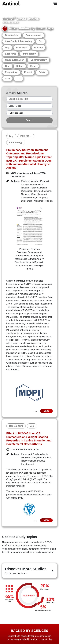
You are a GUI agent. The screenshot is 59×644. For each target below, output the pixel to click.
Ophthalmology (39, 60)
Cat (41, 41)
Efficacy (38, 48)
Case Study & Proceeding (18, 41)
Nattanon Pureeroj (30, 188)
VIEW (46, 411)
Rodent (28, 72)
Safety (42, 72)
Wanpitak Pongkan (43, 201)
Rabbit (20, 66)
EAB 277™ (22, 48)
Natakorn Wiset (29, 194)
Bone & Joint (12, 35)
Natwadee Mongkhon (32, 458)
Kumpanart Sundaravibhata (35, 454)
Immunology (29, 54)
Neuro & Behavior (14, 60)
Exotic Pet (10, 54)
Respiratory (11, 72)
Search (29, 120)
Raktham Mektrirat (30, 181)
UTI (18, 79)
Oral (7, 66)
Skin (7, 79)
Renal (33, 66)
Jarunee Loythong (42, 191)
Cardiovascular (34, 35)
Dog (7, 48)
